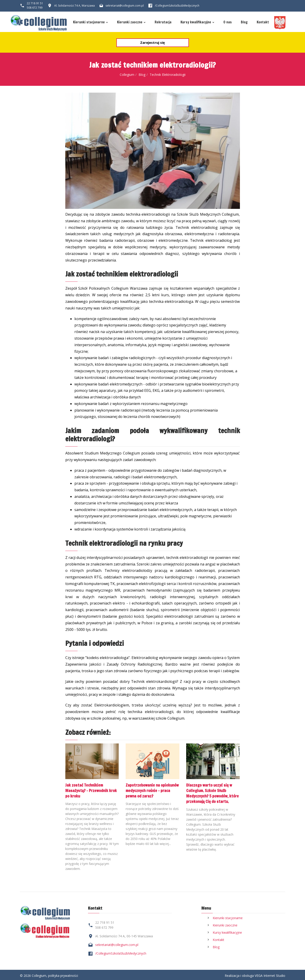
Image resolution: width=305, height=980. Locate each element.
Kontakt (266, 22)
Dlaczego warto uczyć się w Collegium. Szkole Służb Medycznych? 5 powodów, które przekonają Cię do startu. (210, 795)
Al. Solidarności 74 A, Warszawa (74, 6)
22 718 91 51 (35, 3)
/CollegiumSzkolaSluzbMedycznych (121, 952)
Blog (247, 22)
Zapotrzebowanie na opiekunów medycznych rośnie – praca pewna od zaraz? (152, 790)
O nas (230, 22)
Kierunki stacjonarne (86, 22)
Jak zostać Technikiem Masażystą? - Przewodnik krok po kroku (92, 790)
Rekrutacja (163, 22)
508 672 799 (35, 8)
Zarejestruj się (152, 42)
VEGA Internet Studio (270, 974)
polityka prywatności (63, 974)
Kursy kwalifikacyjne (197, 22)
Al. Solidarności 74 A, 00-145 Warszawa (124, 934)
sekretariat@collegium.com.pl (125, 6)
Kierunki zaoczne (129, 22)
